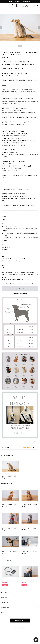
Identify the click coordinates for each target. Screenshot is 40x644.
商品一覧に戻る (20, 621)
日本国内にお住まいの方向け (20, 294)
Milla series (5, 603)
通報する (36, 441)
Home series (5, 608)
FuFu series (5, 597)
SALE (3, 613)
